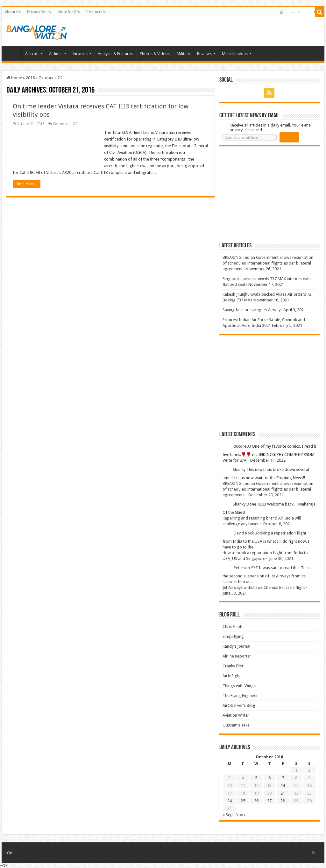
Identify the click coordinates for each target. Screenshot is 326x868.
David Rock (244, 533)
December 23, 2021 (266, 495)
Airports (80, 54)
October (46, 78)
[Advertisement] (267, 194)
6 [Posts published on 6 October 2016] (269, 778)
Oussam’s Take (236, 725)
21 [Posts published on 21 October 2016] (283, 793)
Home (13, 53)
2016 (30, 78)
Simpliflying (233, 636)
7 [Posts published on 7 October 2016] (283, 778)
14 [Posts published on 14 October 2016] (283, 785)
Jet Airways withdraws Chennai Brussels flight (264, 587)
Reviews (204, 54)
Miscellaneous (235, 54)
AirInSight (232, 676)
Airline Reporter (237, 656)
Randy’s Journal (236, 646)
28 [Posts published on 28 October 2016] (283, 801)
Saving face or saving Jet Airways (252, 310)
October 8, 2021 (277, 524)
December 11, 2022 (268, 460)
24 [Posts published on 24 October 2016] (230, 801)
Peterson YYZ (246, 568)
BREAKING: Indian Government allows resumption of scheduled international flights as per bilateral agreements (268, 263)
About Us (13, 12)
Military (183, 54)
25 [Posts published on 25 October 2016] (243, 801)
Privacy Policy (39, 12)
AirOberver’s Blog (239, 705)
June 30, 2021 (281, 558)
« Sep (228, 815)
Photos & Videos (155, 54)
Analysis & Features (115, 54)
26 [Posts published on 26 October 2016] (256, 801)
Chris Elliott (233, 627)
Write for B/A (69, 12)
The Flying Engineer (240, 696)
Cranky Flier (233, 666)
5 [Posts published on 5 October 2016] (256, 778)
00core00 (242, 446)
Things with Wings (239, 686)
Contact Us (96, 12)
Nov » (241, 815)
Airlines (56, 54)
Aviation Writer (236, 715)
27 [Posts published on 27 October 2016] (269, 801)
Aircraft (32, 54)
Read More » (27, 184)
